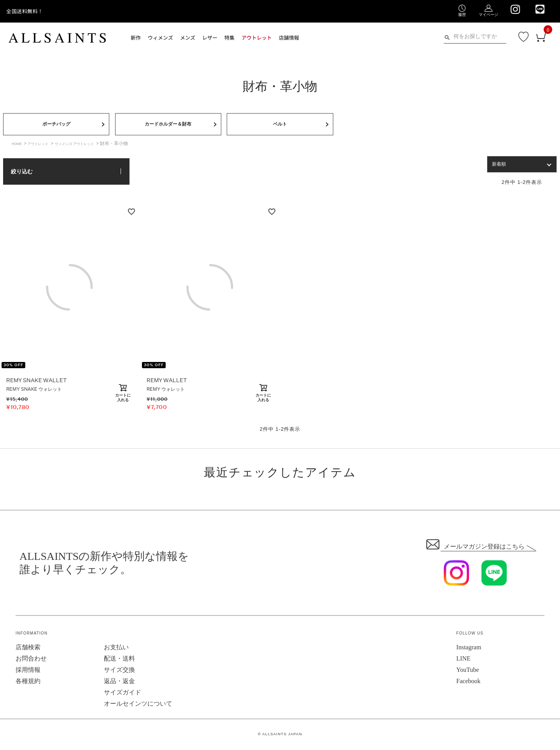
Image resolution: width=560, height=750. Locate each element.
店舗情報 (289, 38)
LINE (463, 660)
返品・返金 (119, 683)
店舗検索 (28, 649)
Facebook (468, 683)
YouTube (467, 671)
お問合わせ (31, 660)
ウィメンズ (160, 38)
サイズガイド (122, 694)
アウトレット (257, 38)
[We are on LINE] (540, 9)
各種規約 (28, 683)
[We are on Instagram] (515, 9)
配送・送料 (119, 660)
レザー (210, 38)
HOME (19, 145)
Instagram (469, 649)
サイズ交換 (119, 671)
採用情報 (28, 671)
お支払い (116, 649)
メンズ (188, 38)
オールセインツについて (138, 705)
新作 (136, 38)
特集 (229, 38)
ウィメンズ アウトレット (92, 145)
